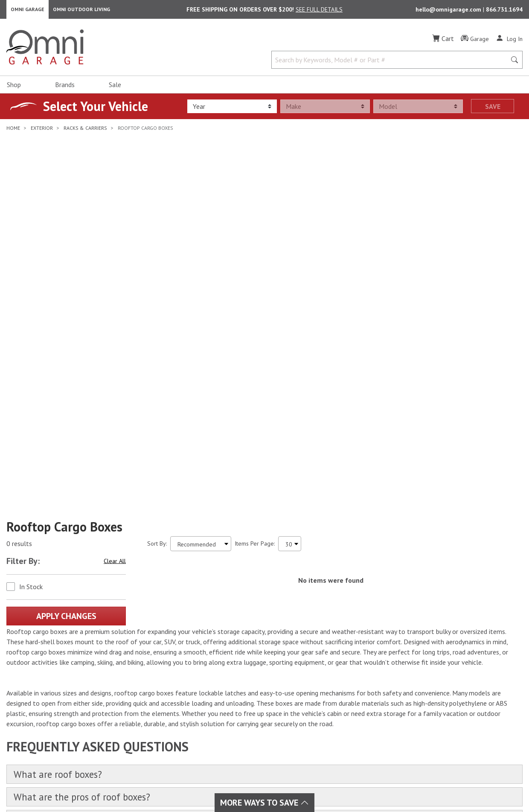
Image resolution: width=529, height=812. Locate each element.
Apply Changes (66, 367)
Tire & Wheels (158, 736)
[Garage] (475, 42)
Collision (232, 705)
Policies (314, 705)
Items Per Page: (255, 294)
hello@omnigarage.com (449, 11)
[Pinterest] (74, 702)
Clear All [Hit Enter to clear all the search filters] (115, 312)
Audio (229, 685)
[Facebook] (18, 702)
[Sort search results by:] (201, 294)
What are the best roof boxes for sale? (103, 599)
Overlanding (237, 746)
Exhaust (231, 675)
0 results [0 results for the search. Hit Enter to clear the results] (19, 295)
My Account (318, 675)
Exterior (149, 675)
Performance (155, 695)
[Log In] (509, 42)
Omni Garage (28, 11)
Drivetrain (151, 705)
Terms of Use (344, 783)
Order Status (320, 685)
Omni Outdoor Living (81, 11)
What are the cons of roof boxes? (90, 575)
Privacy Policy (391, 783)
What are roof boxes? (63, 526)
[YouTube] (55, 702)
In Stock (31, 337)
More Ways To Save (264, 803)
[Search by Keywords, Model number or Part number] (391, 63)
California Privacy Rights (454, 783)
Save (493, 110)
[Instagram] (37, 702)
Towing (148, 726)
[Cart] (443, 42)
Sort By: (157, 294)
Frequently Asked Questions (340, 716)
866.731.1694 (504, 11)
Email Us (458, 699)
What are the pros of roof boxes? (90, 550)
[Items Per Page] (290, 294)
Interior (148, 685)
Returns (314, 695)
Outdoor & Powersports (252, 736)
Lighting (231, 695)
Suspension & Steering (168, 716)
